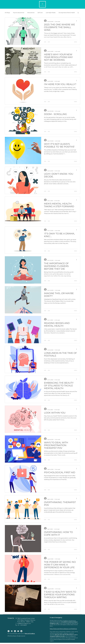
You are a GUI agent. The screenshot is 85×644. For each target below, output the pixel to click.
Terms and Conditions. (30, 634)
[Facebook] (12, 631)
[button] (78, 13)
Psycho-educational (19, 13)
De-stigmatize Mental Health (67, 13)
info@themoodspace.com (24, 623)
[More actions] (77, 21)
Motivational (31, 13)
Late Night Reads (51, 13)
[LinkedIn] (15, 631)
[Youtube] (18, 631)
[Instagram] (9, 631)
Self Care (40, 13)
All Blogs (7, 13)
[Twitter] (21, 631)
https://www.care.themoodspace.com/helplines (63, 629)
